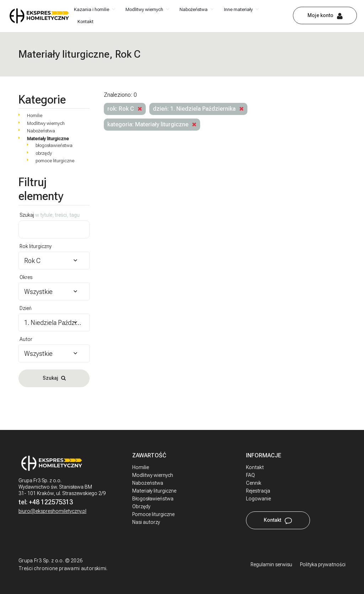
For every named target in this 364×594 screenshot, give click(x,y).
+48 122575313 (51, 502)
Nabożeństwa (194, 9)
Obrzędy (141, 506)
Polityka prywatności (323, 564)
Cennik (254, 483)
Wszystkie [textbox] (38, 292)
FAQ (250, 475)
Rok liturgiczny (36, 246)
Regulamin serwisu (271, 564)
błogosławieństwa (54, 145)
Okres (26, 277)
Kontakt (85, 22)
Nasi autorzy (146, 522)
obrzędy (44, 153)
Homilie (35, 115)
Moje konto (320, 15)
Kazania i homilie (92, 9)
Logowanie (258, 499)
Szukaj (50, 215)
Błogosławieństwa (153, 499)
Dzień (26, 308)
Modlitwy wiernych (144, 9)
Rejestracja (258, 491)
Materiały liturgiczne (48, 139)
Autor (26, 339)
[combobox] (54, 261)
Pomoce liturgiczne (153, 514)
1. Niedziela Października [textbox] (54, 323)
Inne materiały (238, 9)
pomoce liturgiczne (55, 161)
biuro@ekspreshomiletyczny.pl (52, 511)
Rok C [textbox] (32, 261)
